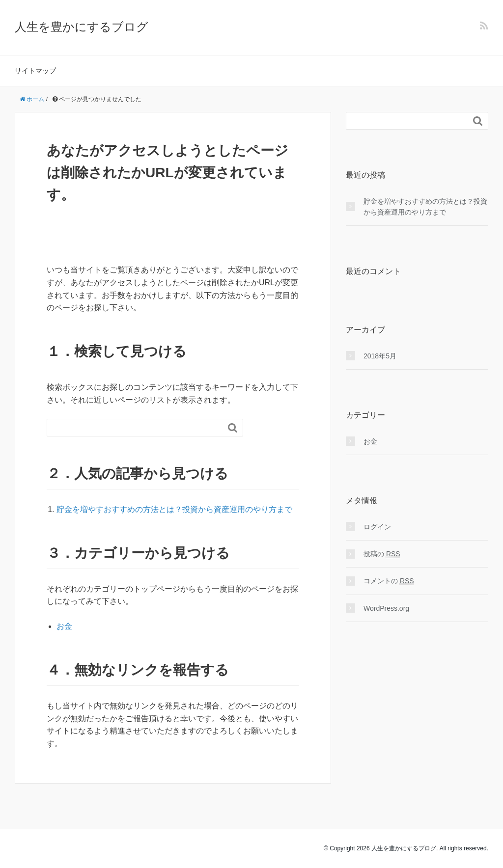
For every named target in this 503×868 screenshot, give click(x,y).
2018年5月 (380, 356)
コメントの (389, 581)
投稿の (382, 554)
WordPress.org (386, 608)
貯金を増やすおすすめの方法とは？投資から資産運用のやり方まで (174, 509)
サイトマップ (35, 71)
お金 (64, 626)
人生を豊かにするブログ (82, 27)
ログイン (377, 527)
